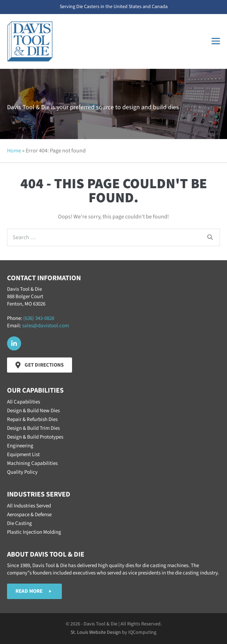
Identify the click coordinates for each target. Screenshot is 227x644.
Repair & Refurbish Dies (32, 419)
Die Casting (20, 523)
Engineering (20, 446)
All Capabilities (24, 402)
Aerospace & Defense (29, 515)
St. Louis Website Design (96, 632)
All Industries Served (29, 506)
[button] (14, 343)
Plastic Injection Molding (34, 532)
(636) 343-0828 (39, 318)
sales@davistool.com (46, 326)
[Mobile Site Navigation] (216, 41)
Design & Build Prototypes (35, 437)
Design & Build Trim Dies (33, 428)
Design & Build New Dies (33, 411)
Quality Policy (22, 472)
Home (14, 151)
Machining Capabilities (32, 463)
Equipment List (23, 455)
